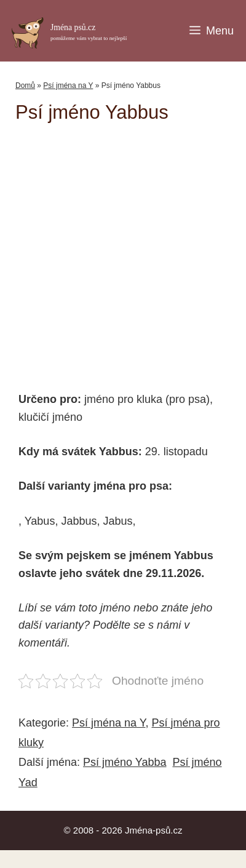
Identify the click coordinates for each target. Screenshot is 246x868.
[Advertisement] (131, 251)
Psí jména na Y (68, 86)
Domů (25, 86)
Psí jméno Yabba (125, 762)
